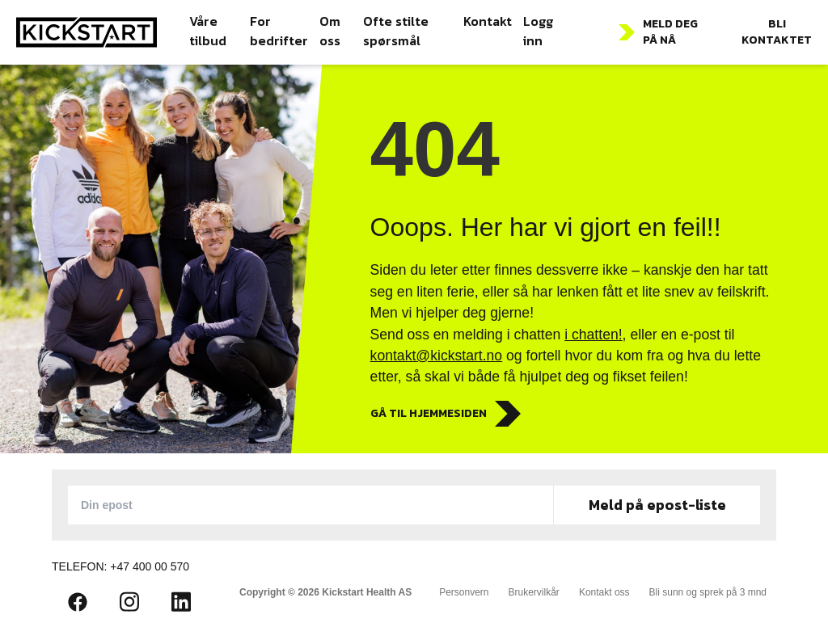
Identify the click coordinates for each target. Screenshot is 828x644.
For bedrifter (279, 31)
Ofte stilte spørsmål (396, 31)
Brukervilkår (534, 592)
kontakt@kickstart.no (437, 356)
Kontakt (488, 21)
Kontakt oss (604, 592)
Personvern (464, 592)
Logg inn (538, 31)
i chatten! (593, 335)
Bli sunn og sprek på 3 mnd (708, 592)
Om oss (330, 31)
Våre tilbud (208, 31)
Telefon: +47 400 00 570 (120, 566)
